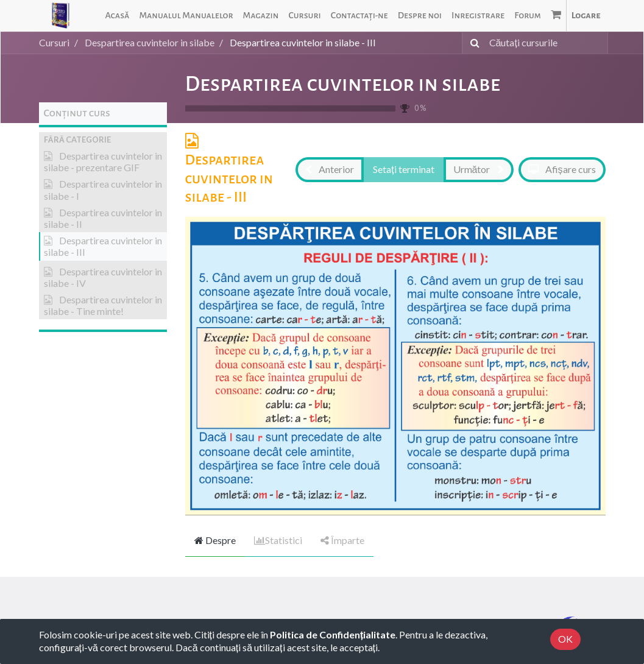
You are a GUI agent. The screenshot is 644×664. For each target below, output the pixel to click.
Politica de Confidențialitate (333, 634)
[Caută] (472, 43)
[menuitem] (117, 16)
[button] (103, 140)
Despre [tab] (215, 540)
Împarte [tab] (342, 540)
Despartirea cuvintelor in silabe (343, 84)
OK (565, 639)
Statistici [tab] (278, 540)
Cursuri (54, 42)
